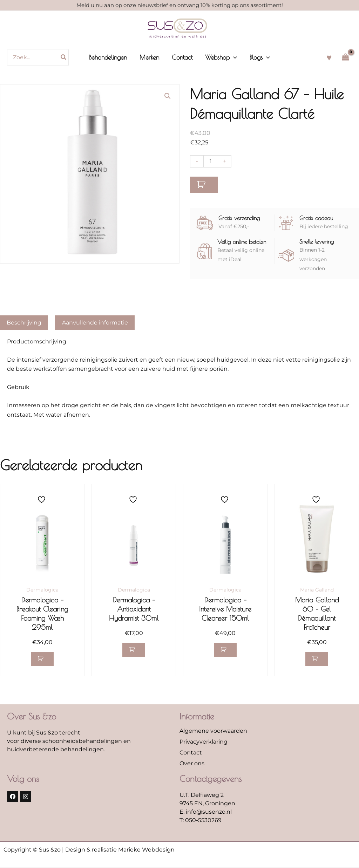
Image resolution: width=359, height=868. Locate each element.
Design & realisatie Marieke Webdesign (120, 850)
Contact (191, 753)
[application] (233, 57)
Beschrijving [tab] (24, 323)
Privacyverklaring (204, 742)
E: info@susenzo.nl (206, 812)
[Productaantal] (211, 161)
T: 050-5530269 (201, 820)
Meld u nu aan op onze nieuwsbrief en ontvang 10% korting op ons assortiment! (180, 5)
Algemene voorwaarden (213, 731)
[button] (221, 57)
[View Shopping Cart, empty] (345, 57)
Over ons (192, 763)
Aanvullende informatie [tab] (95, 323)
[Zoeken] (64, 57)
